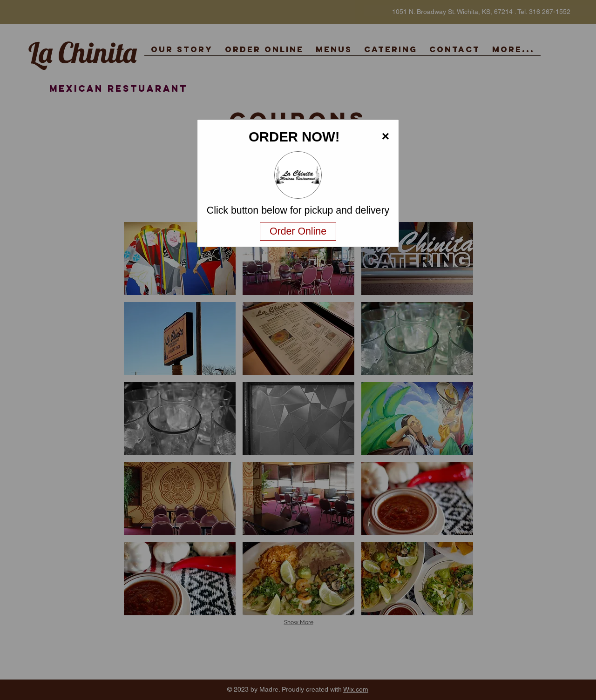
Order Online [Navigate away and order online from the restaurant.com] (298, 231)
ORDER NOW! (294, 137)
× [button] (386, 136)
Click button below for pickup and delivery (298, 210)
